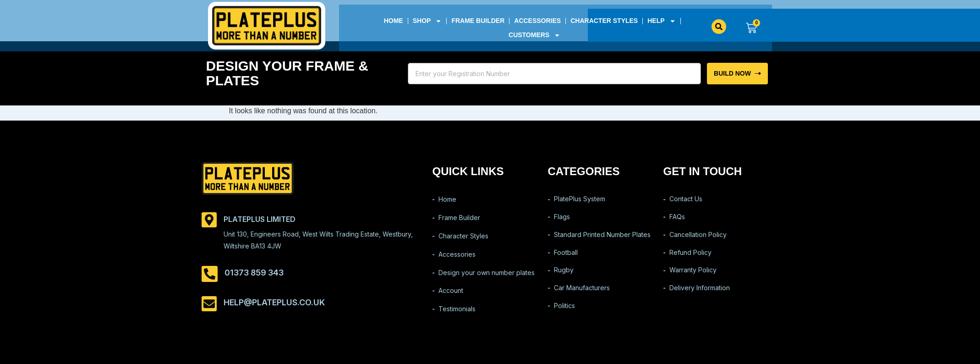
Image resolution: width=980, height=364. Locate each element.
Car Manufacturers (582, 296)
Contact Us (686, 200)
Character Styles (604, 21)
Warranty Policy (693, 277)
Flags (562, 219)
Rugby (564, 277)
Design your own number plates (487, 277)
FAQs (677, 219)
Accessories (537, 21)
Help (661, 21)
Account (451, 296)
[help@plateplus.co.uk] (209, 304)
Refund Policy (690, 257)
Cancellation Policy (698, 238)
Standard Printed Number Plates (602, 238)
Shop (427, 21)
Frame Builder (478, 21)
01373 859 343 (254, 273)
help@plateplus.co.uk (274, 302)
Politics (564, 315)
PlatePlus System (580, 200)
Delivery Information (700, 296)
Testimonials (457, 315)
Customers (534, 35)
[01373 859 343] (210, 274)
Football (566, 257)
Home (393, 21)
